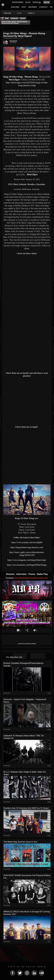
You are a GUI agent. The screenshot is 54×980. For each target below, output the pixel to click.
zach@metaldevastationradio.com (31, 578)
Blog (7, 18)
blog (19, 13)
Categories (14, 18)
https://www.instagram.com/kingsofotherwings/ (27, 560)
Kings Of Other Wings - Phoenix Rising (21, 77)
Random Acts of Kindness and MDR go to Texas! (26, 808)
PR (51, 7)
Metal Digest (14, 80)
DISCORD (15, 7)
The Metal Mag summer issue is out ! (21, 842)
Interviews (22, 574)
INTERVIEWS (18, 2)
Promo (32, 574)
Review (23, 18)
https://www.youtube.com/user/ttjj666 (27, 542)
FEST (24, 7)
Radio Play (42, 574)
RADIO (36, 2)
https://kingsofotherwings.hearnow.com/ (27, 547)
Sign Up (47, 2)
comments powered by (27, 644)
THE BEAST (13, 41)
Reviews (11, 574)
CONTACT (43, 7)
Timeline (7, 13)
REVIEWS (33, 7)
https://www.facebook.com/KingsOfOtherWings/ (27, 565)
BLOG (28, 2)
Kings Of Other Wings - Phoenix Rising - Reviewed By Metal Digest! (15, 22)
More (31, 13)
